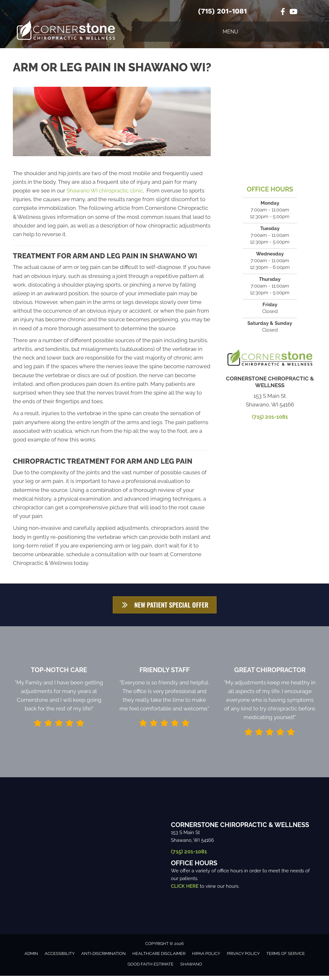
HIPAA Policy (206, 958)
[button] (165, 607)
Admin (31, 958)
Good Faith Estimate (151, 968)
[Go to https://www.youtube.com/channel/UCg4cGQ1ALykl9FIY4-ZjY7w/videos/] (293, 12)
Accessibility (60, 958)
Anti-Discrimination (103, 958)
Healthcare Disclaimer (159, 958)
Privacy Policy (243, 958)
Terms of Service (286, 958)
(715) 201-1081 (222, 11)
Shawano (191, 968)
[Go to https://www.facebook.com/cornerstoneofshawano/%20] (283, 12)
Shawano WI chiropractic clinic (105, 191)
